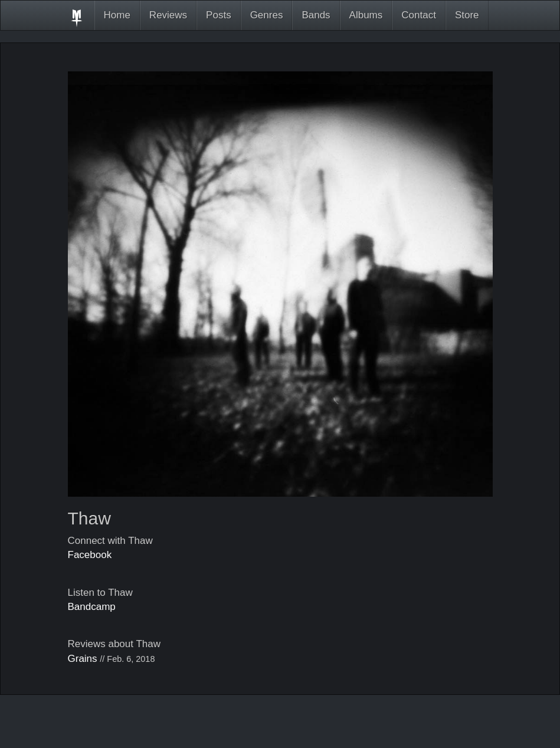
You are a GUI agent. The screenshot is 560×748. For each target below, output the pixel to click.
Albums (366, 15)
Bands (316, 15)
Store (467, 15)
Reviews (168, 15)
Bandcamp (92, 607)
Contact (419, 15)
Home (117, 15)
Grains (83, 659)
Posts (219, 15)
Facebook (90, 555)
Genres (267, 15)
